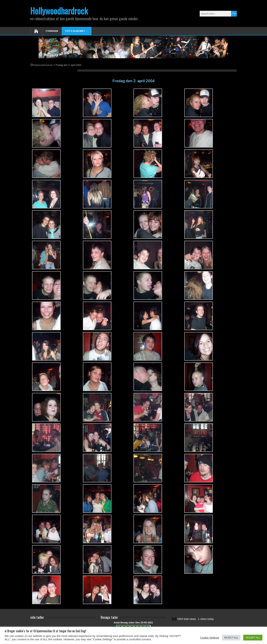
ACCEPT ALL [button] (253, 638)
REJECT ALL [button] (231, 638)
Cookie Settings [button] (210, 638)
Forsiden (52, 31)
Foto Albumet (75, 31)
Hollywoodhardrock (59, 11)
